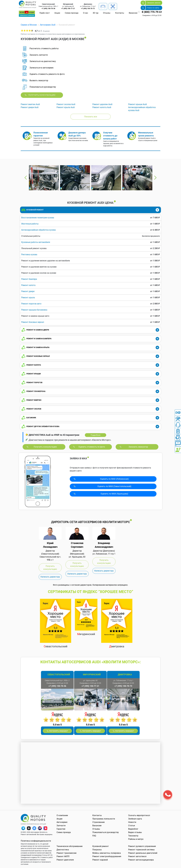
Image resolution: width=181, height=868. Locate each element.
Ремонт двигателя (65, 860)
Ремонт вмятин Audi (30, 104)
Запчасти (61, 826)
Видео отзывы (135, 832)
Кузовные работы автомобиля (36, 242)
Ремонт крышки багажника (34, 310)
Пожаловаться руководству (106, 832)
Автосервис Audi (48, 25)
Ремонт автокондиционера (141, 860)
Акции (57, 13)
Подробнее (96, 435)
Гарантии (61, 829)
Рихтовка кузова (29, 254)
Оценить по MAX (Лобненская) (114, 479)
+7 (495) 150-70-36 (48, 9)
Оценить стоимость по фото (92, 447)
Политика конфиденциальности (36, 841)
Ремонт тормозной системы (141, 850)
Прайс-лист (45, 13)
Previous (26, 178)
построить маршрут (59, 731)
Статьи (132, 826)
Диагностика (63, 850)
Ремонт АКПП (63, 856)
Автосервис (62, 822)
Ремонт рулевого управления (142, 846)
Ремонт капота (28, 285)
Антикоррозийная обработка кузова (38, 230)
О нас (86, 13)
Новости (132, 822)
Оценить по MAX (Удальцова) (114, 494)
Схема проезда (72, 13)
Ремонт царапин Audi (102, 104)
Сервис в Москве (29, 25)
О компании (62, 815)
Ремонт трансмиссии (66, 853)
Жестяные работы (30, 224)
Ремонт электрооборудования (107, 856)
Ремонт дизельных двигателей (143, 853)
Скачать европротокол (139, 815)
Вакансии (133, 13)
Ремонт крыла (28, 298)
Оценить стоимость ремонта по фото (47, 74)
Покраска (97, 850)
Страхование (98, 822)
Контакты (120, 13)
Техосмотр (133, 836)
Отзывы (107, 13)
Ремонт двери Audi (30, 107)
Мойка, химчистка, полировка (107, 853)
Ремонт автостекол (137, 856)
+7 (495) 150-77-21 (68, 9)
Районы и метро (136, 839)
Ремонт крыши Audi (138, 104)
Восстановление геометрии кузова (38, 218)
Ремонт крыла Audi (66, 107)
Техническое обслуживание (70, 846)
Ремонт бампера (29, 279)
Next (155, 178)
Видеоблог (133, 829)
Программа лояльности (104, 819)
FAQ (94, 836)
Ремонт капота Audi (102, 107)
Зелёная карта (135, 819)
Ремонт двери (28, 291)
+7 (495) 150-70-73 (88, 9)
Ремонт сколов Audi (66, 104)
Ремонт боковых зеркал (33, 322)
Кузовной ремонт (101, 846)
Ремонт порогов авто (31, 304)
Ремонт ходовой (100, 860)
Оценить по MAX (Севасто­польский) (114, 486)
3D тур (96, 13)
